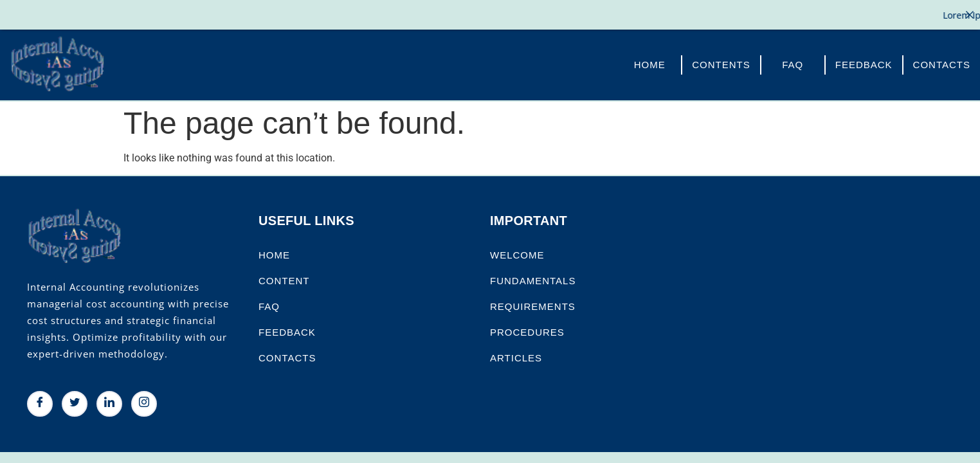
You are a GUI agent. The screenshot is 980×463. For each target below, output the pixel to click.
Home (650, 63)
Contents (721, 63)
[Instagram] (144, 403)
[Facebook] (40, 403)
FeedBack (864, 63)
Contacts (942, 63)
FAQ (793, 63)
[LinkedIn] (109, 403)
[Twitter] (75, 403)
